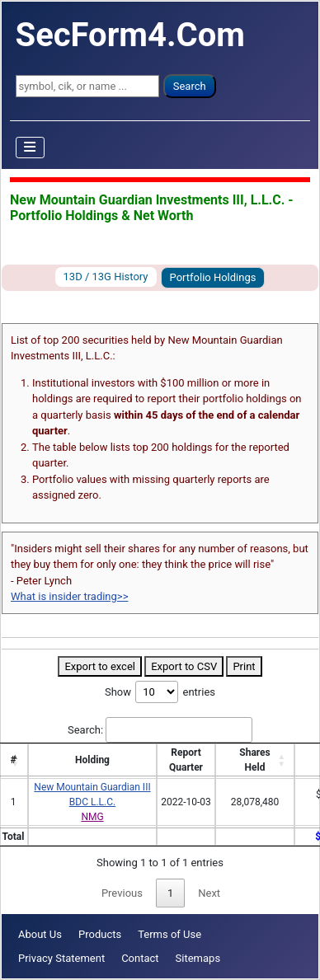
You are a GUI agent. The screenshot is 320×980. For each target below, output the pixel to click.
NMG (92, 817)
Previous (122, 893)
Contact (140, 958)
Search (190, 86)
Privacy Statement (61, 958)
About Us (40, 934)
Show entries (160, 692)
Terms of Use (169, 934)
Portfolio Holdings (213, 277)
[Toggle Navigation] (31, 148)
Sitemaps (198, 958)
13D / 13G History (106, 277)
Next (209, 893)
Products (100, 934)
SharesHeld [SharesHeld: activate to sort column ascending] (254, 760)
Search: (160, 730)
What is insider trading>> (69, 596)
